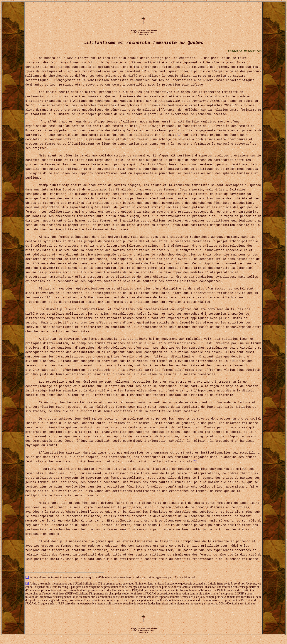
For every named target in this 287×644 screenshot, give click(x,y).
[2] (195, 462)
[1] (179, 135)
